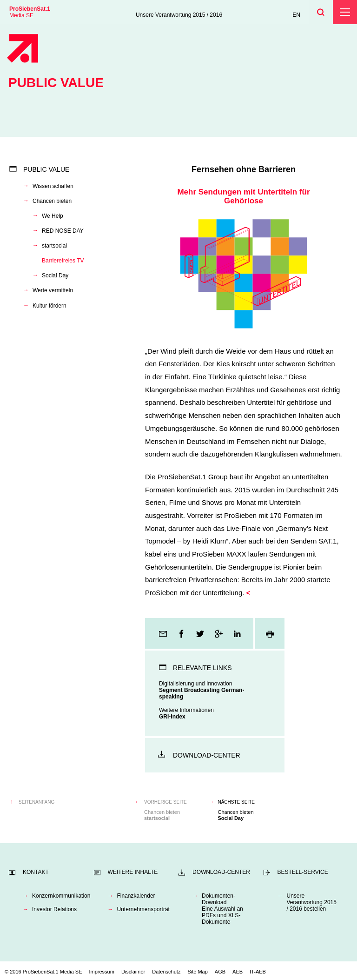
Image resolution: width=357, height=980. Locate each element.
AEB (238, 972)
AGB (220, 972)
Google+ (219, 633)
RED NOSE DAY (63, 231)
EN (296, 15)
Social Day (55, 275)
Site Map (197, 972)
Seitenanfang (36, 802)
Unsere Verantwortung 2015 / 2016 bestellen (312, 902)
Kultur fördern (50, 306)
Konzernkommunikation (58, 896)
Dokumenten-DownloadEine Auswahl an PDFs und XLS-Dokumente (222, 909)
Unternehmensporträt (143, 909)
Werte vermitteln (53, 290)
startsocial (54, 246)
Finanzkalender (136, 896)
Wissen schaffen (53, 186)
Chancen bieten (52, 201)
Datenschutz (166, 972)
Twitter (201, 633)
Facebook (182, 633)
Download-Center (207, 755)
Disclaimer (133, 972)
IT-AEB (258, 972)
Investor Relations (54, 909)
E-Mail (164, 633)
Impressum (102, 972)
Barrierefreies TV (63, 261)
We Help (53, 216)
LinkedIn (238, 633)
